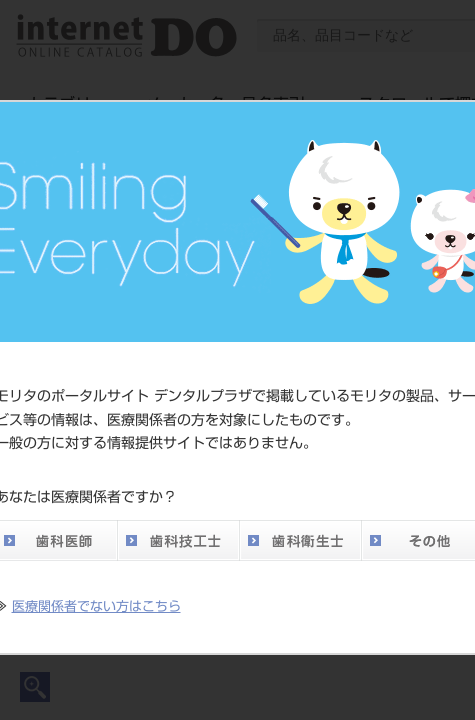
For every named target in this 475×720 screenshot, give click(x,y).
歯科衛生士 (300, 540)
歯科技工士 (178, 540)
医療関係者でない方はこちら (96, 606)
